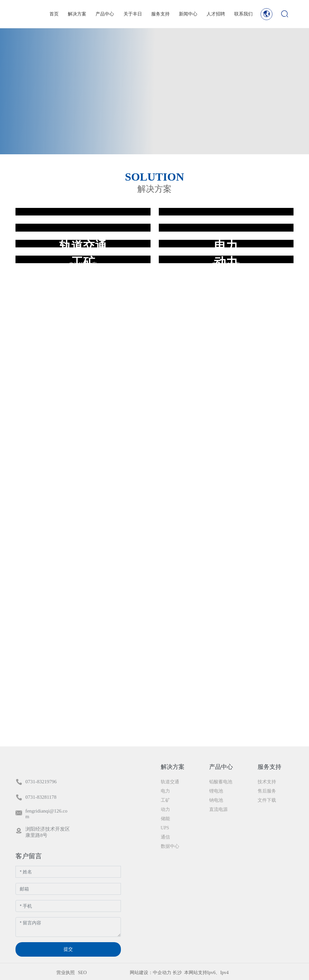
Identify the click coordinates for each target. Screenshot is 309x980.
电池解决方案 (83, 312)
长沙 (177, 973)
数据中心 (83, 294)
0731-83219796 (41, 782)
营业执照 (66, 973)
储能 (226, 294)
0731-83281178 (41, 797)
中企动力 (162, 973)
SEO (82, 973)
